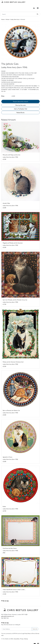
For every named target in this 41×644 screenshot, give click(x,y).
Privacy (22, 639)
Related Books (20, 112)
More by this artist (20, 105)
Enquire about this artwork (21, 101)
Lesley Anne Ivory (15, 19)
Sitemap (26, 639)
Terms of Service (36, 633)
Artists (7, 19)
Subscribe (35, 629)
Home (3, 19)
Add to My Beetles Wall (20, 109)
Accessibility (16, 639)
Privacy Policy (27, 633)
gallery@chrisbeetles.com (8, 616)
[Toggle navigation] (38, 8)
